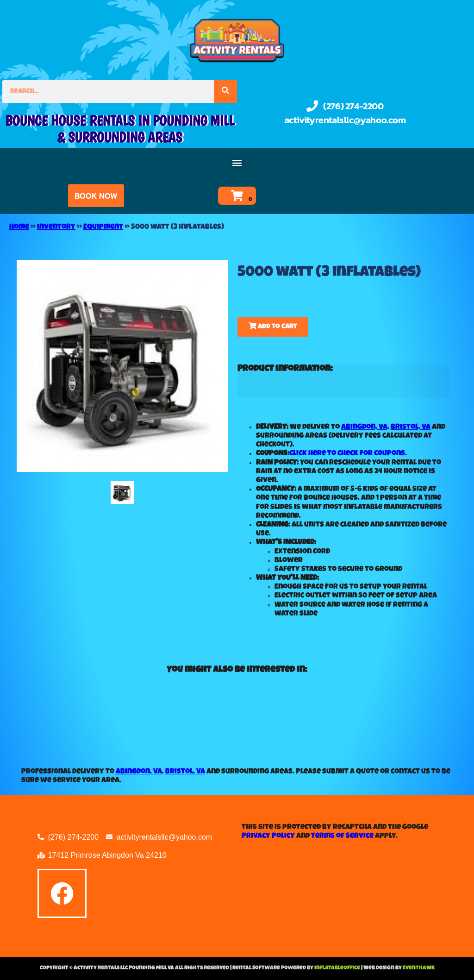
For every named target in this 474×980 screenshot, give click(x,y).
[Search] (225, 92)
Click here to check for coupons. (348, 454)
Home (19, 227)
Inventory (56, 227)
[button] (237, 163)
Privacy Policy (268, 836)
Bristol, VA (411, 427)
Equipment (103, 227)
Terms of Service (342, 836)
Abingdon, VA (364, 427)
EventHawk (419, 968)
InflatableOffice (338, 968)
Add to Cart (273, 326)
